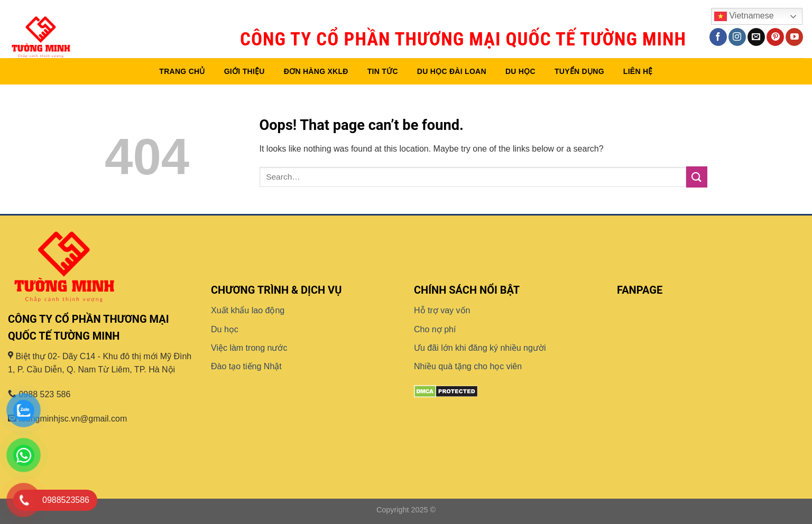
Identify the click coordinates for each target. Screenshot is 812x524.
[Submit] (697, 177)
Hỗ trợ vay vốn (442, 310)
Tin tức (383, 71)
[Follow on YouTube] (794, 37)
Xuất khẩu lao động (248, 310)
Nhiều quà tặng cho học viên (468, 366)
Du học (520, 71)
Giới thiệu (244, 71)
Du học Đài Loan (452, 71)
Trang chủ (182, 71)
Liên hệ (638, 71)
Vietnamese (744, 16)
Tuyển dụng (579, 71)
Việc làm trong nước (249, 348)
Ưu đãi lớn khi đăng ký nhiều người (480, 348)
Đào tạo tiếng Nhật (246, 366)
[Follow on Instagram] (737, 37)
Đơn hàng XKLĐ (316, 71)
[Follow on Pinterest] (775, 37)
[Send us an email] (756, 37)
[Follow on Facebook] (718, 37)
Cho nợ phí (435, 329)
